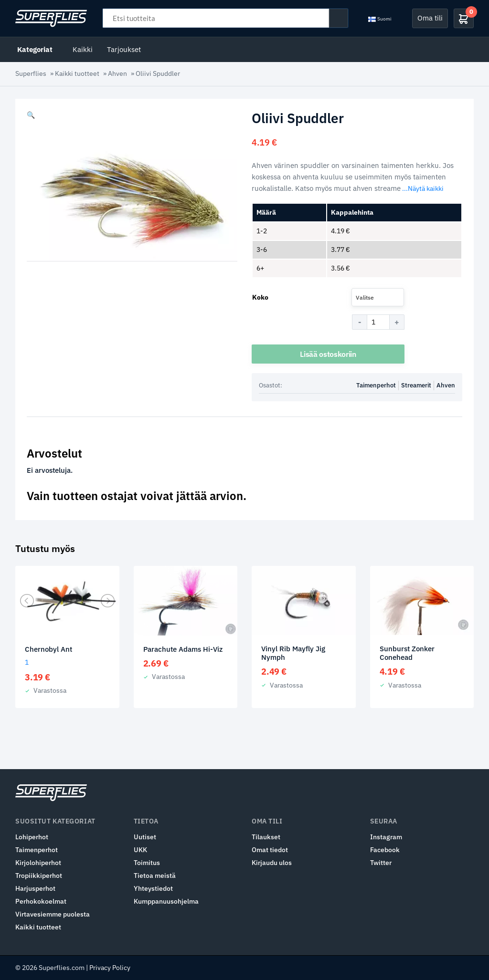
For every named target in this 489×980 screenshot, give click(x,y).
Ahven (117, 73)
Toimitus (147, 863)
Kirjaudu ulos (272, 863)
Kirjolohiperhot (38, 863)
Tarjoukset (124, 49)
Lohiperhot (32, 837)
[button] (31, 115)
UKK (140, 850)
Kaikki (83, 49)
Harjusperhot (35, 888)
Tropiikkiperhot (39, 876)
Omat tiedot (270, 850)
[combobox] (378, 297)
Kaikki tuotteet (77, 73)
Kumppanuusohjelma (166, 901)
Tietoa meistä (155, 876)
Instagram (386, 837)
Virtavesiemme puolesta (53, 914)
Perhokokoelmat (41, 901)
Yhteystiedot (153, 888)
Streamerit (416, 386)
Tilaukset (266, 837)
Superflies (31, 73)
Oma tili (430, 18)
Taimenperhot (376, 386)
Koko (260, 297)
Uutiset (145, 837)
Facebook (385, 850)
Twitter (381, 863)
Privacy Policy (110, 968)
